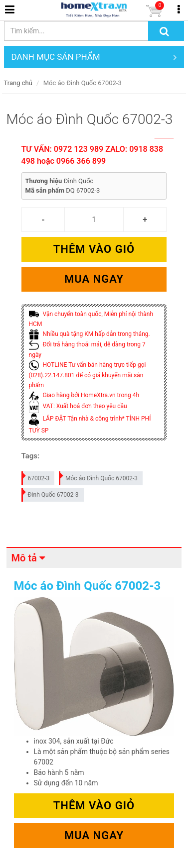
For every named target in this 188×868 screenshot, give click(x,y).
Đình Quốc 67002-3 (51, 493)
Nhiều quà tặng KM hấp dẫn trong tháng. (90, 334)
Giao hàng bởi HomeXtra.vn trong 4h (84, 395)
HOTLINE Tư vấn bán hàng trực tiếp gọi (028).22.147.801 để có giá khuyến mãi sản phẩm (88, 375)
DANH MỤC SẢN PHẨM (94, 57)
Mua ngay (94, 279)
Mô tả (24, 558)
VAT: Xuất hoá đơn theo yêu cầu (78, 406)
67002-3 (36, 477)
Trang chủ (18, 83)
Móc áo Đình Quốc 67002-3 (99, 477)
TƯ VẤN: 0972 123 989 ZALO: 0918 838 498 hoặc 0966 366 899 (93, 155)
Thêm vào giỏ (94, 249)
